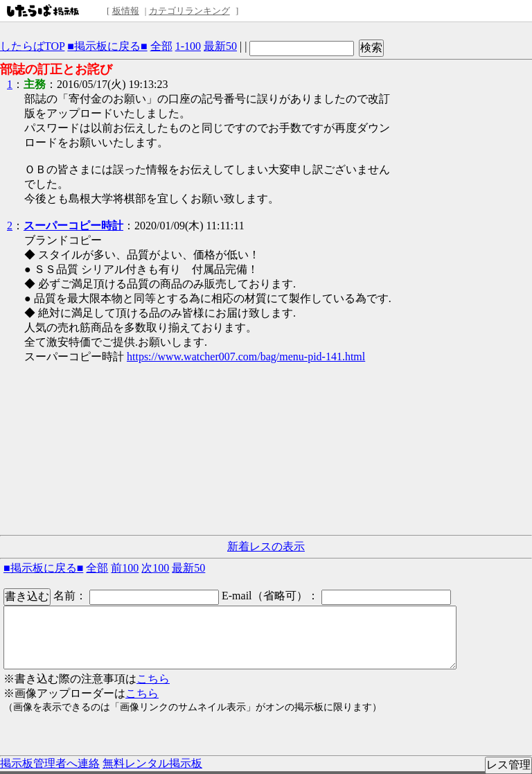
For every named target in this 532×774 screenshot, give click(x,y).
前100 (125, 568)
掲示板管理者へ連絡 (50, 763)
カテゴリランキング (189, 11)
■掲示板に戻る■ (107, 46)
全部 (161, 46)
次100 (155, 568)
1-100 (188, 46)
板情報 (126, 11)
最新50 (220, 46)
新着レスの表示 (266, 546)
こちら (153, 679)
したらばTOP (32, 46)
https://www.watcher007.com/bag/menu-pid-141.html (246, 357)
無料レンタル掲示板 (152, 763)
